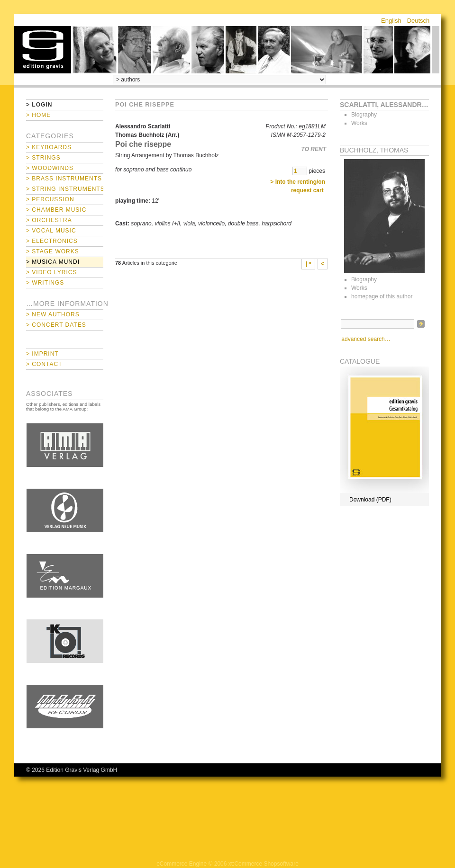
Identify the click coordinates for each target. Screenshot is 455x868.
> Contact (44, 364)
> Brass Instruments (64, 179)
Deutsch (419, 21)
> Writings (45, 283)
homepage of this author (382, 296)
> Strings (43, 158)
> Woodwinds (50, 168)
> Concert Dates (56, 325)
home (43, 50)
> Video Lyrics (51, 272)
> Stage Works (53, 251)
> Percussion (50, 199)
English (391, 21)
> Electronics (52, 241)
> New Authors (53, 314)
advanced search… (366, 339)
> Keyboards (49, 147)
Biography (364, 115)
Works (359, 123)
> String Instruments (65, 189)
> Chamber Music (56, 210)
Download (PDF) (370, 500)
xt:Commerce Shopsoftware (264, 864)
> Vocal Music (51, 231)
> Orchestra (49, 220)
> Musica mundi (53, 262)
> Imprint (42, 354)
